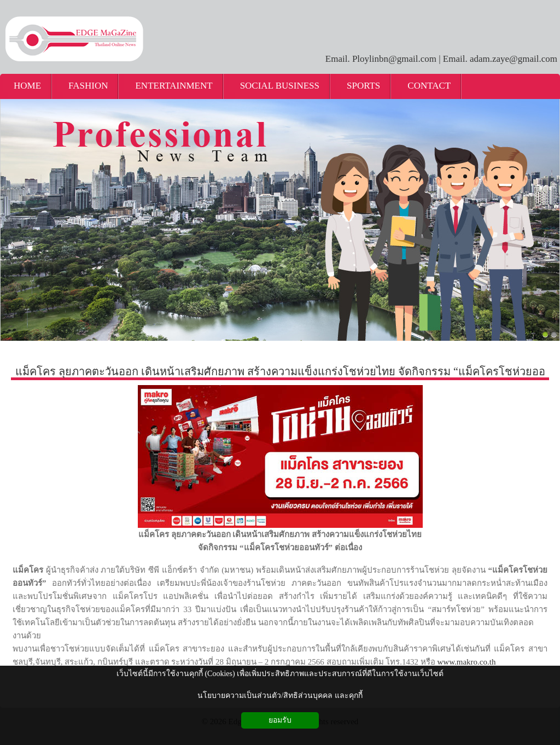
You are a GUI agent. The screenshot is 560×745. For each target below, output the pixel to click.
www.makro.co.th (467, 662)
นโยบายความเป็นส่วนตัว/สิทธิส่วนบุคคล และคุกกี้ (280, 695)
